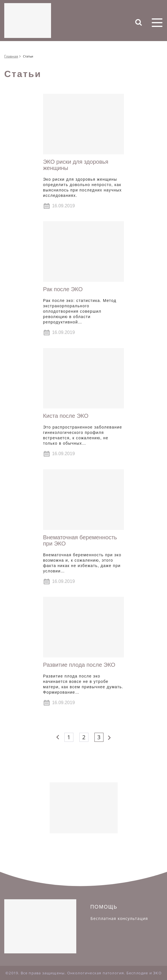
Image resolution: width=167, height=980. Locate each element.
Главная (11, 56)
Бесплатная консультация (119, 918)
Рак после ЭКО (63, 289)
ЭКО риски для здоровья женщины (76, 165)
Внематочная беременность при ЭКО (80, 540)
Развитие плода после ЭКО (79, 665)
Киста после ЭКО (66, 416)
